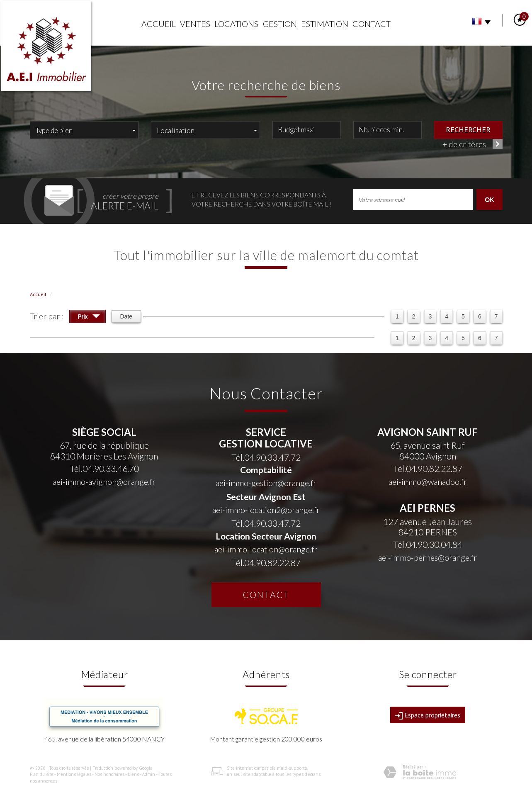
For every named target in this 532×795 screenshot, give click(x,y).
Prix (89, 317)
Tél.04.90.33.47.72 (266, 457)
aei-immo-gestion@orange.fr (266, 483)
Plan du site (42, 774)
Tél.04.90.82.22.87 (266, 563)
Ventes (195, 24)
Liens (133, 774)
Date (126, 316)
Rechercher (468, 129)
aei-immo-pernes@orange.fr (428, 558)
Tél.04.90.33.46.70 (104, 468)
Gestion (280, 24)
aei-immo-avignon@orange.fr (104, 482)
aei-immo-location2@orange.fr (266, 510)
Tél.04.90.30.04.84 (428, 544)
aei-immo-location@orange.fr (266, 549)
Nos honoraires (109, 774)
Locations (236, 24)
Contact (372, 24)
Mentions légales (74, 774)
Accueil (159, 24)
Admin (149, 774)
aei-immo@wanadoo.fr (428, 482)
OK (489, 199)
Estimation (325, 24)
